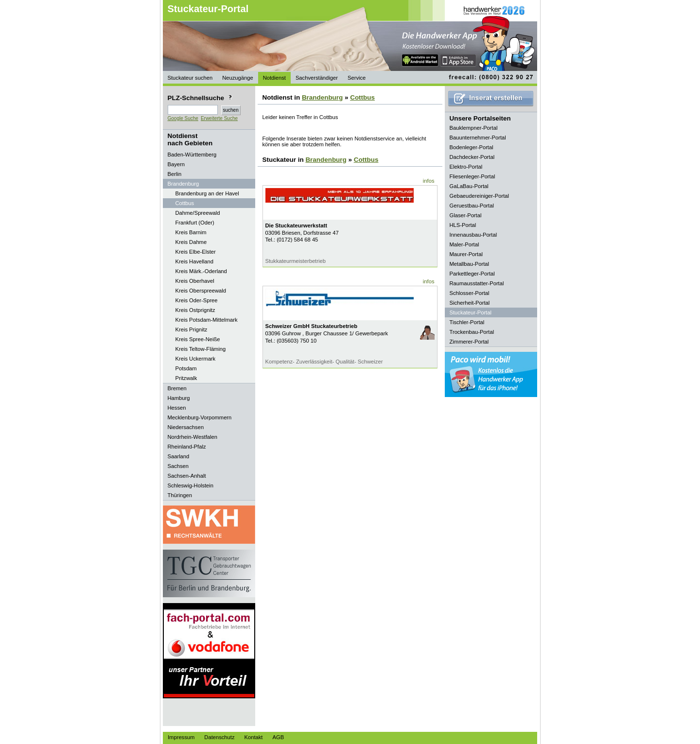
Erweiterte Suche (219, 118)
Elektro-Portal (466, 167)
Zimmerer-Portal (469, 342)
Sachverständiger (317, 78)
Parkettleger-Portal (472, 274)
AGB (278, 737)
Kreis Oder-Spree (197, 300)
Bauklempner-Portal (474, 128)
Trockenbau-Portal (472, 332)
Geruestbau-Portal (472, 206)
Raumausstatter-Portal (477, 283)
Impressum (181, 737)
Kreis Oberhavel (195, 281)
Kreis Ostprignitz (195, 310)
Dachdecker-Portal (472, 157)
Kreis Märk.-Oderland (201, 271)
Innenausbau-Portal (473, 235)
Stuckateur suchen (190, 78)
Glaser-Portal (466, 215)
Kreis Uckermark (196, 359)
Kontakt (254, 737)
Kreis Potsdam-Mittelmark (207, 320)
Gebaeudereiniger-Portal (480, 196)
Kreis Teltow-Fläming (201, 349)
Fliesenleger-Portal (472, 176)
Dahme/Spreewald (198, 213)
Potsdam (186, 368)
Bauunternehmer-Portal (478, 138)
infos (429, 181)
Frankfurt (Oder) (195, 223)
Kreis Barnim (191, 232)
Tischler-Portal (467, 322)
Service (357, 78)
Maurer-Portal (466, 254)
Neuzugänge (237, 78)
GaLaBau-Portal (469, 186)
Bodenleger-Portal (472, 147)
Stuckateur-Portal (208, 9)
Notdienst (274, 78)
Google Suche (183, 118)
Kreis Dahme (191, 242)
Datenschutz (219, 737)
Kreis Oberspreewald (201, 291)
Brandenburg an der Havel (207, 193)
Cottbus (185, 203)
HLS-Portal (463, 225)
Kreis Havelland (194, 261)
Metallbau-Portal (469, 264)
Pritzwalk (186, 378)
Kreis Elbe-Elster (196, 252)
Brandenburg (322, 97)
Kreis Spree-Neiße (198, 339)
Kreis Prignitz (192, 329)
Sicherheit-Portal (470, 303)
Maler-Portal (464, 244)
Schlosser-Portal (470, 293)
